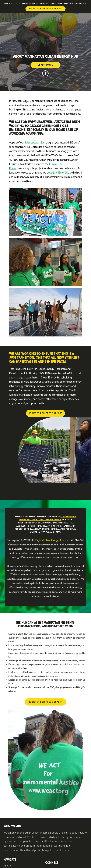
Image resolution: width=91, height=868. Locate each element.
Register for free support (45, 9)
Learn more (45, 65)
